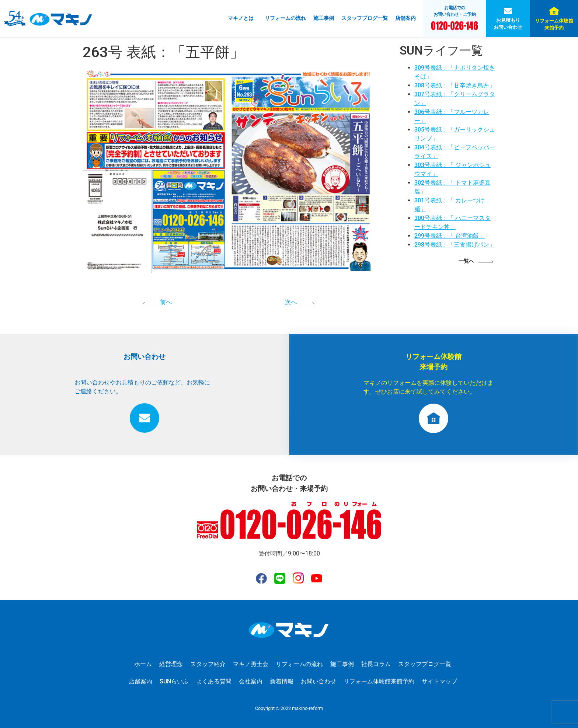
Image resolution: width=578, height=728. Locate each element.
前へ (166, 302)
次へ (291, 302)
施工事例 (324, 18)
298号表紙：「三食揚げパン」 (455, 245)
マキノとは (241, 18)
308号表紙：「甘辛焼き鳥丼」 (455, 85)
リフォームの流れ (285, 18)
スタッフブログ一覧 (365, 18)
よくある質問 (214, 681)
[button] (243, 18)
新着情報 (282, 681)
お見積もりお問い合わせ (508, 24)
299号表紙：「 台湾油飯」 (450, 236)
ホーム (143, 664)
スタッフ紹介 (208, 664)
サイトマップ (439, 681)
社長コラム (376, 664)
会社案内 (251, 681)
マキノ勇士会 (251, 664)
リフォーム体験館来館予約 (554, 24)
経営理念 (171, 664)
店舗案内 (405, 18)
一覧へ (466, 261)
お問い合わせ (318, 681)
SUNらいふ (174, 681)
